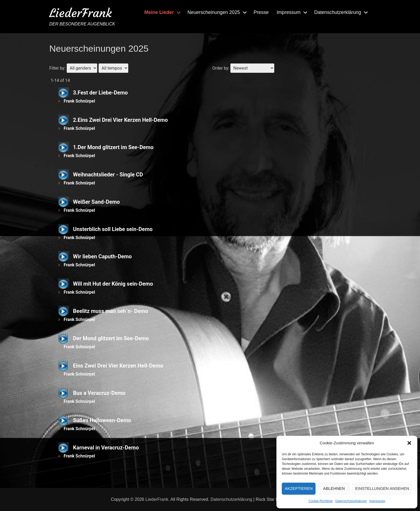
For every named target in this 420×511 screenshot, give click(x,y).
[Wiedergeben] (63, 93)
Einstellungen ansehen (382, 488)
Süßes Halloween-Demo (102, 420)
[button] (409, 443)
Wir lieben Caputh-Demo (102, 256)
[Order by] (252, 68)
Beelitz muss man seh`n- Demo (111, 311)
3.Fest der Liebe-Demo (100, 93)
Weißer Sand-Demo (97, 202)
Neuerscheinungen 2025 (214, 12)
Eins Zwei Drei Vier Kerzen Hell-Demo (118, 366)
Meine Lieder (159, 12)
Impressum (377, 501)
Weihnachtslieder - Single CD (108, 175)
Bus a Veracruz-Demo (99, 393)
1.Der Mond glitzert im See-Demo (113, 147)
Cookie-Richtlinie (321, 501)
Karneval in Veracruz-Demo (106, 448)
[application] (64, 93)
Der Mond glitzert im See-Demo (111, 338)
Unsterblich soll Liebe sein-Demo (113, 229)
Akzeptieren (299, 488)
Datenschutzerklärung (351, 501)
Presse (261, 12)
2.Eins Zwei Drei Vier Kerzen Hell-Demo (121, 120)
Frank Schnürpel (79, 101)
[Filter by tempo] (113, 68)
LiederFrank (80, 13)
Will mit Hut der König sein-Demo (113, 284)
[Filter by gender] (82, 68)
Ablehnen (334, 488)
